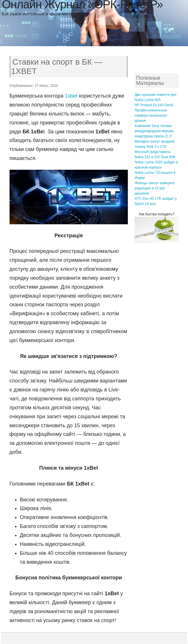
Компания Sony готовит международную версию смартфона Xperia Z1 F (154, 131)
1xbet (71, 96)
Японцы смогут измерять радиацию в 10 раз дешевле (155, 188)
